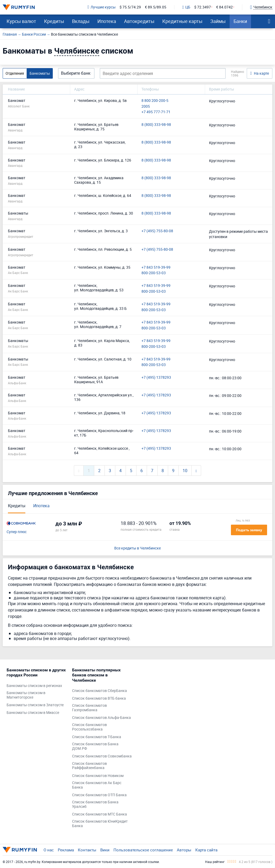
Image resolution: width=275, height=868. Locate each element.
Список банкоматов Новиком (98, 776)
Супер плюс (17, 532)
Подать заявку (249, 530)
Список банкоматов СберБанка (99, 691)
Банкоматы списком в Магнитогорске (26, 695)
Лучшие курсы (102, 7)
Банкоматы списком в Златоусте (35, 705)
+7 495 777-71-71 (156, 112)
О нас (49, 850)
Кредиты (54, 21)
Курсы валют (21, 21)
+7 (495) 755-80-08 (157, 231)
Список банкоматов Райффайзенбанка (89, 766)
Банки (240, 21)
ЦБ (186, 7)
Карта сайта (206, 850)
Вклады (81, 21)
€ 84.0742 (224, 7)
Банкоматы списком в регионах (34, 686)
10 (185, 471)
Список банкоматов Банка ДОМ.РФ (95, 746)
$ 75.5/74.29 (130, 7)
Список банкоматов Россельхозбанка (89, 727)
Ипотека (107, 21)
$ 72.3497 (203, 7)
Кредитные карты (182, 21)
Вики (105, 850)
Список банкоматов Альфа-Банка (101, 718)
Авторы (184, 850)
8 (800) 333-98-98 (156, 125)
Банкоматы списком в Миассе (33, 713)
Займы (218, 21)
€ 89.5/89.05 (156, 7)
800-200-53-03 (154, 273)
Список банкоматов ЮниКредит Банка (100, 824)
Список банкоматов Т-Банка (97, 737)
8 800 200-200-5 (155, 101)
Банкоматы (40, 73)
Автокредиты (139, 21)
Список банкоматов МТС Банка (99, 814)
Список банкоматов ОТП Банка (99, 795)
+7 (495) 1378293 (156, 378)
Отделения (15, 73)
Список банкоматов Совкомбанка (102, 756)
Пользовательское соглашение (143, 850)
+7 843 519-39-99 (156, 267)
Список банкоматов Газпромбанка (89, 708)
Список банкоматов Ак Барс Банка (97, 785)
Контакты (87, 850)
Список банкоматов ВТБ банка (99, 698)
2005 (146, 106)
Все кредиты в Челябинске (137, 548)
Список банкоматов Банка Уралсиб (95, 804)
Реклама (66, 850)
